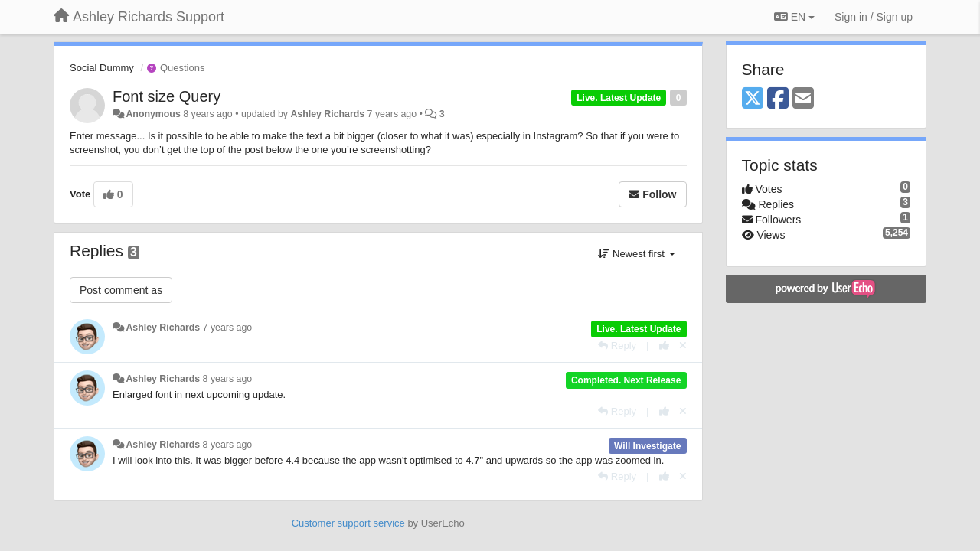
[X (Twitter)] (753, 99)
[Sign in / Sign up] (874, 17)
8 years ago (228, 379)
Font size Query (167, 96)
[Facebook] (778, 99)
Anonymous (153, 114)
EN (794, 17)
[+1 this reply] (664, 346)
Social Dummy (102, 68)
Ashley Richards (327, 114)
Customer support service (348, 523)
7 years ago (228, 328)
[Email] (803, 99)
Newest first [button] (636, 254)
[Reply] (617, 346)
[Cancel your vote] (683, 346)
